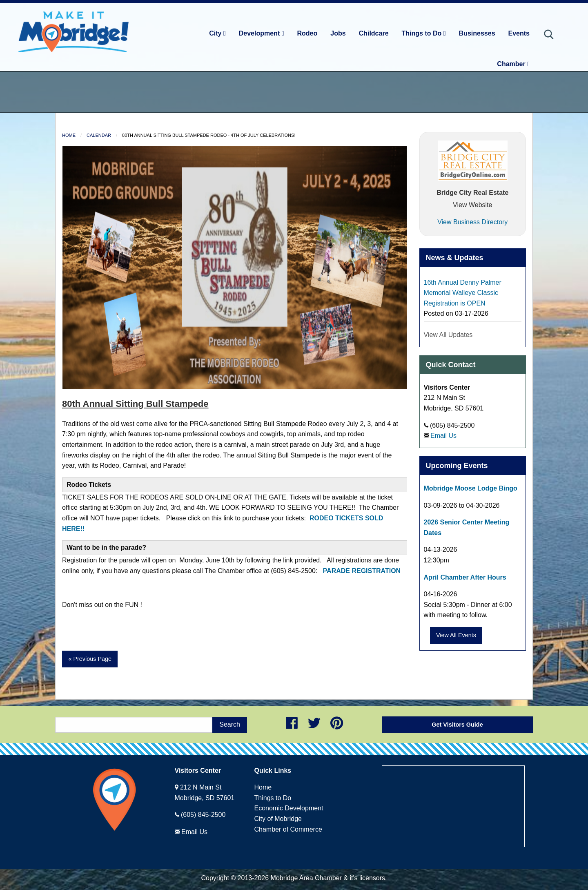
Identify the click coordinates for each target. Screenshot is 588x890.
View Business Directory (472, 222)
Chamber (513, 64)
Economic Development (289, 808)
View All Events (456, 635)
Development (262, 33)
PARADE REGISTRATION (361, 571)
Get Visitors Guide (457, 725)
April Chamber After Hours (465, 577)
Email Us (443, 436)
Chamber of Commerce (288, 829)
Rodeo (307, 33)
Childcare (374, 33)
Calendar (99, 135)
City (217, 33)
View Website (472, 205)
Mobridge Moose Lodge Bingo (471, 488)
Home (69, 135)
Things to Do (424, 33)
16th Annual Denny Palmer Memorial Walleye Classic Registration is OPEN (463, 293)
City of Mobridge (278, 819)
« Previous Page (90, 659)
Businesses (477, 33)
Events (519, 33)
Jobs (338, 33)
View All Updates (448, 335)
